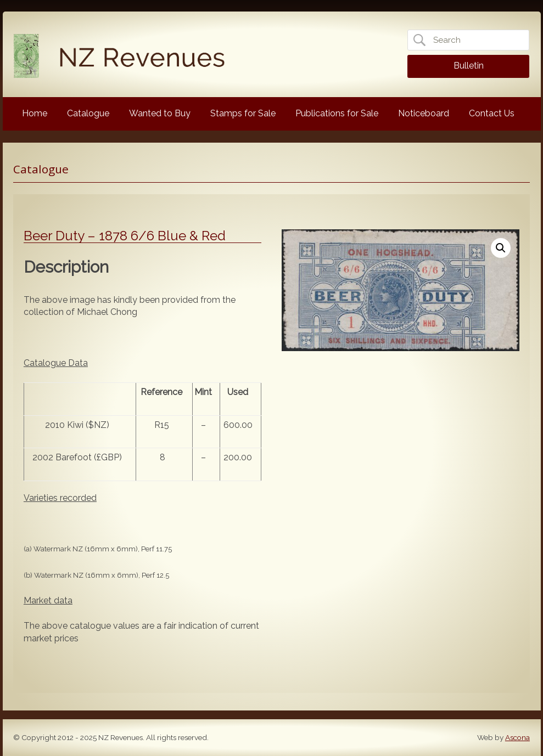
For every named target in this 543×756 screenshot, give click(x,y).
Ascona (517, 737)
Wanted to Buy (160, 113)
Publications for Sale (337, 113)
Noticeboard (424, 113)
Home (35, 113)
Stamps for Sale (243, 113)
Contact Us (492, 113)
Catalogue (88, 113)
